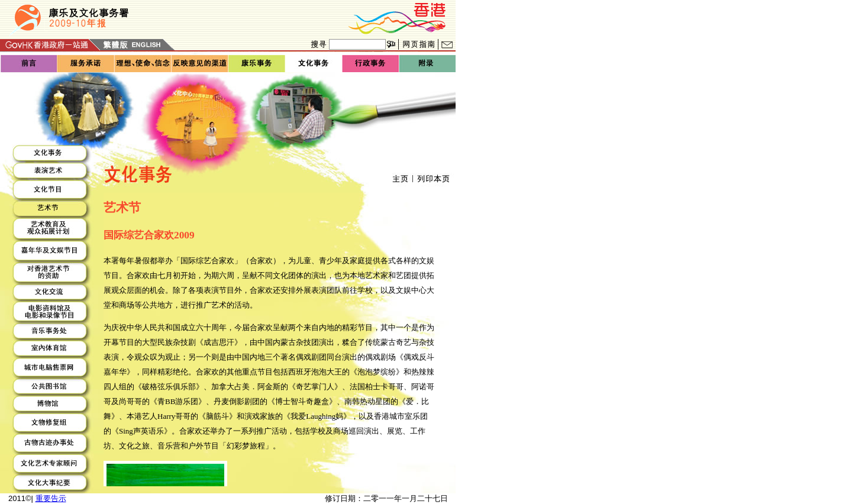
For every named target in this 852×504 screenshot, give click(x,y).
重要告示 (51, 498)
